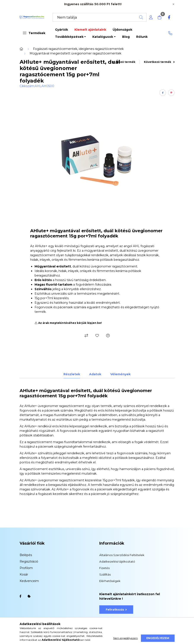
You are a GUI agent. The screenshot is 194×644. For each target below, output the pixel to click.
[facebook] (163, 93)
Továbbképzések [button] (69, 37)
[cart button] (159, 17)
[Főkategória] (21, 49)
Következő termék (159, 62)
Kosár (24, 574)
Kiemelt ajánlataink (90, 30)
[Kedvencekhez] (97, 336)
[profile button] (151, 17)
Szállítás (105, 574)
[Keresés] (100, 17)
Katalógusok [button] (103, 37)
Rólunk (142, 37)
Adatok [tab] (95, 374)
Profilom (26, 568)
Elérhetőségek (110, 581)
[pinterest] (171, 93)
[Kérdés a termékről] (108, 336)
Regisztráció (29, 561)
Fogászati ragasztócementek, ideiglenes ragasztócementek (78, 49)
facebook (21, 596)
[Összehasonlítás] (86, 336)
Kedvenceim (29, 581)
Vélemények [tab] (120, 374)
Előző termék (124, 62)
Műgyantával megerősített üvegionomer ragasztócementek (75, 53)
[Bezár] (173, 4)
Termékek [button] (34, 33)
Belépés (26, 555)
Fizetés (104, 568)
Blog (126, 37)
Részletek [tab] (72, 374)
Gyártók (62, 30)
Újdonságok (122, 30)
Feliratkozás (116, 610)
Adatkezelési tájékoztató (117, 561)
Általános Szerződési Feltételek (122, 555)
